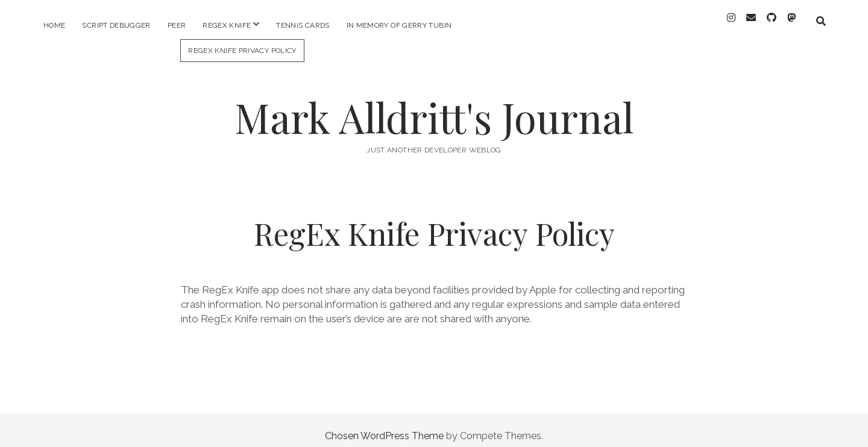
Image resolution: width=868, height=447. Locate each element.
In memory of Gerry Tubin (399, 25)
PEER (177, 25)
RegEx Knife (227, 25)
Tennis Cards (303, 25)
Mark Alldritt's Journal (434, 106)
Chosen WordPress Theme (384, 425)
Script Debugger (116, 25)
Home (54, 25)
